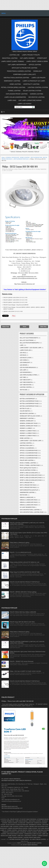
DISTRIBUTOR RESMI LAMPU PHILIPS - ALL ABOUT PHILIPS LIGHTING (28, 839)
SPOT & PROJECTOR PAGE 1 (28, 485)
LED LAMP (23, 370)
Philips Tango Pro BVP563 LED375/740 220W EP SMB (25, 572)
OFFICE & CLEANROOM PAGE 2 (29, 451)
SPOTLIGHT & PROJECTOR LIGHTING (24, 68)
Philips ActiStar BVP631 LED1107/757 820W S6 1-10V (25, 562)
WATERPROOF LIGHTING (35, 825)
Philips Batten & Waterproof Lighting (20, 543)
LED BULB (23, 355)
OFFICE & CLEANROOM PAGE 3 (29, 453)
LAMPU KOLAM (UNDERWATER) (15, 97)
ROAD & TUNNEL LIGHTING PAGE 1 (30, 465)
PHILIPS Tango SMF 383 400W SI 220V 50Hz (22, 622)
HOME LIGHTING (15, 84)
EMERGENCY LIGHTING (12, 81)
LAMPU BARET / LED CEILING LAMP (30, 348)
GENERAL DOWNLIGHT (12, 157)
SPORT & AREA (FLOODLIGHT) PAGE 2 (31, 478)
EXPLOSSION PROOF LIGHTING (17, 94)
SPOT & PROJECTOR (36, 157)
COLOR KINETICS (25, 411)
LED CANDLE (24, 360)
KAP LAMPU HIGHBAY (27, 58)
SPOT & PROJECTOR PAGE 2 (21, 159)
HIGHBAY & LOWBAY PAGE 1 (28, 431)
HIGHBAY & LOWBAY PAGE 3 (28, 436)
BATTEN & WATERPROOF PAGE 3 (30, 404)
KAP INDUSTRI (24, 825)
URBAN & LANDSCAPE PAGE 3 (29, 505)
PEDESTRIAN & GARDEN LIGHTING (19, 71)
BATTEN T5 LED (24, 409)
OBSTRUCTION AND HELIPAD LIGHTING (39, 830)
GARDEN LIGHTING (37, 94)
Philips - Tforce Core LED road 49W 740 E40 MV (18, 701)
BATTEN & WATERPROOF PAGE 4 (30, 406)
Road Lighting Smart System (28, 468)
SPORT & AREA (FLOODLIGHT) (29, 473)
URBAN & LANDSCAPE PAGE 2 (29, 502)
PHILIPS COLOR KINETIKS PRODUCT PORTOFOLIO (25, 582)
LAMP (21, 345)
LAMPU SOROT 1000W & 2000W (37, 61)
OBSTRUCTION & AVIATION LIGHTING (16, 78)
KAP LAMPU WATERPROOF (17, 65)
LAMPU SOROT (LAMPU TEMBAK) (13, 61)
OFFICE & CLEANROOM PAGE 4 (29, 455)
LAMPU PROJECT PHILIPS (31, 55)
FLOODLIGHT (22, 823)
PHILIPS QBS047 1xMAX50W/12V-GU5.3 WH (15, 300)
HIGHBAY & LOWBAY (26, 428)
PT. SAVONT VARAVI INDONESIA (29, 845)
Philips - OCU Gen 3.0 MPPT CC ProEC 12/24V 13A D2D (25, 671)
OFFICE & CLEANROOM (27, 448)
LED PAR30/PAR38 (25, 372)
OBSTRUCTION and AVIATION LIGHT (39, 826)
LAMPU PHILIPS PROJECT (22, 821)
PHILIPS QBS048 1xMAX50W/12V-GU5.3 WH (15, 297)
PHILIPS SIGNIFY (15, 819)
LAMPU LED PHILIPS (38, 78)
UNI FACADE (23, 390)
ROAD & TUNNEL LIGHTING (28, 463)
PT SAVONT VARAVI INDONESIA (28, 819)
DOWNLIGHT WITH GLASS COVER (30, 416)
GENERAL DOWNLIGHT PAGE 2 (29, 423)
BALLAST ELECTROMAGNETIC (29, 338)
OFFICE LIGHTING (35, 65)
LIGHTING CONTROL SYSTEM (38, 87)
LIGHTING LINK (14, 55)
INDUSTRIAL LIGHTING (10, 58)
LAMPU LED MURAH (25, 104)
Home (3, 157)
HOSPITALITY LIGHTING (31, 84)
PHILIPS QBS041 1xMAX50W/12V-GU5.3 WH (15, 302)
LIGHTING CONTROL (26, 387)
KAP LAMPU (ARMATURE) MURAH (30, 100)
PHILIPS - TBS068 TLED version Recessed (22, 661)
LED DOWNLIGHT (25, 363)
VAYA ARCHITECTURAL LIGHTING (30, 510)
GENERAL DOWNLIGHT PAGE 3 (29, 426)
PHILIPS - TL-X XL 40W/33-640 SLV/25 (21, 552)
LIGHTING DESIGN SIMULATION (32, 837)
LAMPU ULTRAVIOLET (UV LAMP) (34, 81)
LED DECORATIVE (23, 830)
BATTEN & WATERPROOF (27, 399)
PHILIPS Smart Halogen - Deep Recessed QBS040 (16, 305)
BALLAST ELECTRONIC (27, 340)
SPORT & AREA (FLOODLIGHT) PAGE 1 (31, 475)
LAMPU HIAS (12, 100)
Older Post (43, 327)
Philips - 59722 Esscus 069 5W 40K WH (20, 166)
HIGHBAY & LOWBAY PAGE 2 (28, 433)
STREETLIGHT (42, 58)
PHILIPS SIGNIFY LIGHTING (34, 843)
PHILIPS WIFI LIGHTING (27, 460)
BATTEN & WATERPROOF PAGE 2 (30, 401)
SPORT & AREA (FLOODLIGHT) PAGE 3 (31, 480)
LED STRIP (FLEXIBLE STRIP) (28, 375)
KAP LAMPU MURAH (43, 828)
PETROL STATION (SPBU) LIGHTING (13, 87)
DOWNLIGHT (38, 71)
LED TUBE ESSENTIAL (26, 382)
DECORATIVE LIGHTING (36, 97)
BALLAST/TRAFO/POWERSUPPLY (30, 343)
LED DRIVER (23, 365)
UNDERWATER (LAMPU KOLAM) (32, 834)
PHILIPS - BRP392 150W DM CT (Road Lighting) (23, 592)
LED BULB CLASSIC (26, 358)
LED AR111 (23, 353)
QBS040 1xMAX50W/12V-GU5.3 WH (13, 311)
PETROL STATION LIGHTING (15, 837)
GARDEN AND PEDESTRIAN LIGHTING (18, 828)
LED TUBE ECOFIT (25, 380)
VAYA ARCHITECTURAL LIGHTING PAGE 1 (32, 512)
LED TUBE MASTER (26, 385)
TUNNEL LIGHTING (14, 91)
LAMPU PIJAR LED (25, 350)
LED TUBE (23, 377)
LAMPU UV (3, 830)
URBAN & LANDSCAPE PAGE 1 (29, 500)
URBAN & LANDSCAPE (26, 497)
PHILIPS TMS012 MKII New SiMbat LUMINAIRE (23, 612)
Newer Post (6, 327)
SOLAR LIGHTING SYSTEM (32, 91)
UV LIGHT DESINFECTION (27, 507)
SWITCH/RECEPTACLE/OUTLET (29, 490)
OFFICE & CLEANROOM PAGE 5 (29, 458)
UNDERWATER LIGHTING (27, 492)
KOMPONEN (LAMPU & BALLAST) (24, 74)
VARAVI (19, 843)
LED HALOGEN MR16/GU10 (28, 368)
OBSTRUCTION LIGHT (26, 446)
